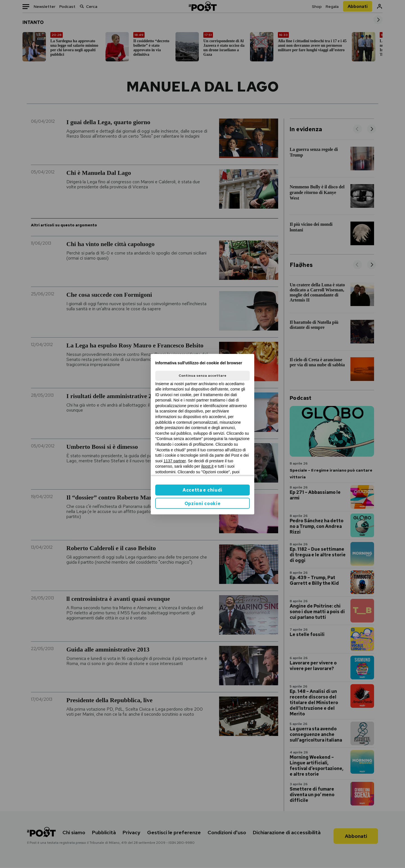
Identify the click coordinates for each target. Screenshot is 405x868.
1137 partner (175, 461)
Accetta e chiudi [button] (202, 490)
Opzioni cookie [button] (203, 504)
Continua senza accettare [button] (202, 376)
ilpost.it (207, 466)
